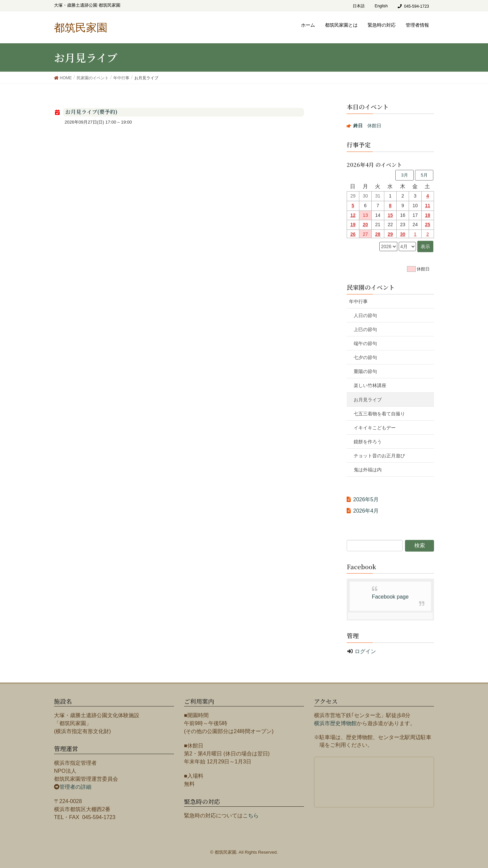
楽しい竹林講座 (370, 385)
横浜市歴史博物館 (335, 723)
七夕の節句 (365, 357)
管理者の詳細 (75, 787)
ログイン (365, 651)
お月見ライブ (368, 400)
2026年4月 (366, 511)
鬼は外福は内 (368, 470)
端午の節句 (365, 343)
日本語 (359, 6)
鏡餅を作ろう (368, 442)
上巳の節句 (365, 329)
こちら (251, 816)
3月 (404, 175)
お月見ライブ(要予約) (91, 112)
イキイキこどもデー (375, 428)
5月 (424, 175)
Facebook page (390, 597)
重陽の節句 (365, 371)
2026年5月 (366, 499)
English (381, 6)
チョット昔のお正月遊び (379, 456)
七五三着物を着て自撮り (379, 414)
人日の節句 (365, 315)
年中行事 (358, 301)
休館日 (367, 126)
